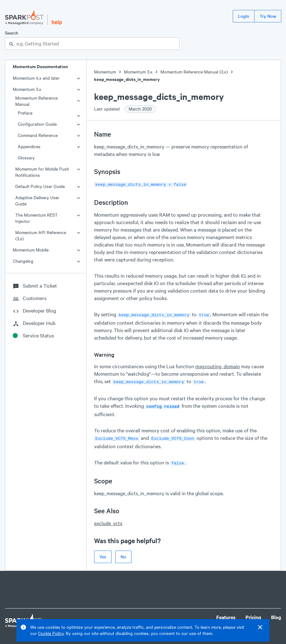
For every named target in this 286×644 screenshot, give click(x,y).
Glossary (26, 158)
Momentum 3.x (27, 89)
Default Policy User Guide (40, 186)
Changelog (23, 261)
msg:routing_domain (218, 365)
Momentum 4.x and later (36, 78)
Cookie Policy (51, 633)
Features (226, 613)
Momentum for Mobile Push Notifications (42, 172)
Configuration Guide (37, 124)
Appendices (29, 146)
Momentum (105, 72)
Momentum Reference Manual (36, 101)
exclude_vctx (108, 519)
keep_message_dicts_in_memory (127, 79)
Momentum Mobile (31, 250)
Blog (276, 613)
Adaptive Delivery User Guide (37, 201)
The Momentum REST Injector (36, 218)
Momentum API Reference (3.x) (41, 235)
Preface (25, 113)
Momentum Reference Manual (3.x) (194, 72)
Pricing (253, 613)
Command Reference (38, 135)
